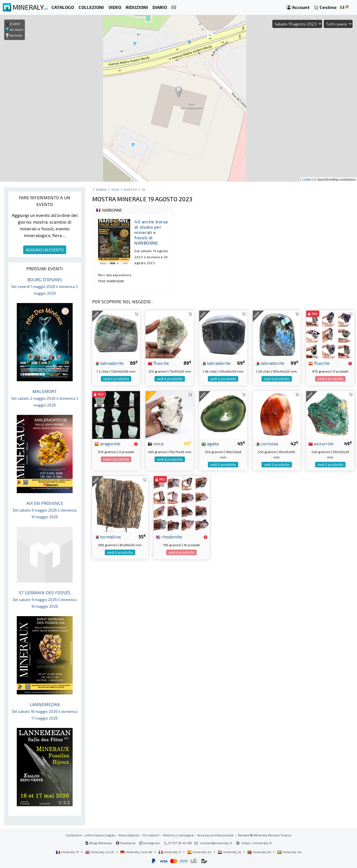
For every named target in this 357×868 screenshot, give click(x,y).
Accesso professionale (216, 835)
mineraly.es (200, 852)
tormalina (108, 536)
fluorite (158, 363)
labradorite (109, 363)
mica (156, 443)
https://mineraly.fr (257, 843)
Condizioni (74, 835)
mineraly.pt (260, 852)
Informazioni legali (100, 835)
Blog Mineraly (99, 843)
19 (143, 189)
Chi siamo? (151, 835)
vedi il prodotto (116, 379)
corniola (266, 443)
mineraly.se (289, 852)
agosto (130, 189)
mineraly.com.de (137, 852)
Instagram (150, 843)
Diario (102, 189)
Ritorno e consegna (178, 835)
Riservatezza (129, 835)
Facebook (126, 843)
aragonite (107, 443)
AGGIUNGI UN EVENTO (45, 250)
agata (210, 443)
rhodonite (169, 536)
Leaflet (307, 179)
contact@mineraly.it (216, 843)
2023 (115, 189)
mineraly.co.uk (100, 852)
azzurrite (321, 443)
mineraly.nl (230, 852)
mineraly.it (170, 852)
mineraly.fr (68, 852)
